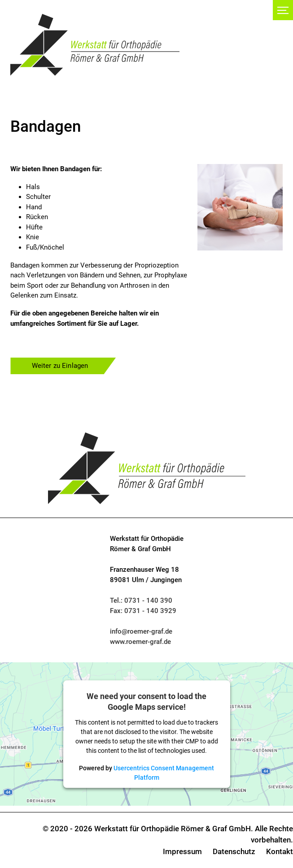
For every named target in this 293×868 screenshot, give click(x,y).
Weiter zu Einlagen (60, 366)
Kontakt (280, 851)
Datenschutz (234, 851)
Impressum (182, 851)
